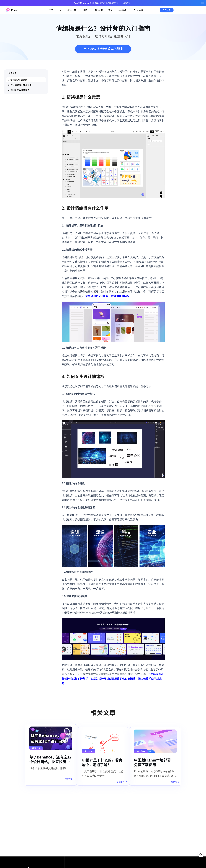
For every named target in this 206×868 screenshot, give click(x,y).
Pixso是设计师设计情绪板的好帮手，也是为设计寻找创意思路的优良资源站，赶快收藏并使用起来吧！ (113, 679)
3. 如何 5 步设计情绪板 (19, 90)
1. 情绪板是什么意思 (18, 80)
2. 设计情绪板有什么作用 (20, 85)
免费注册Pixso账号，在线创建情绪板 (107, 296)
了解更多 (67, 780)
